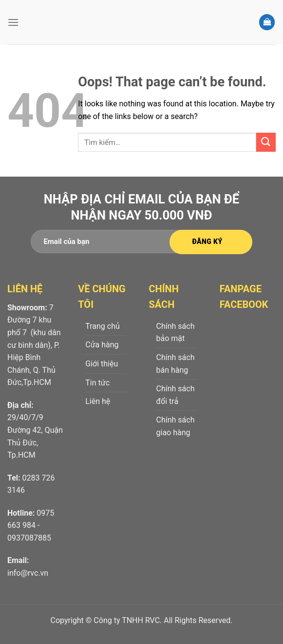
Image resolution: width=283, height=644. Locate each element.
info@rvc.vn (28, 573)
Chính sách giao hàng (176, 426)
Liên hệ (98, 401)
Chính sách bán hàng (176, 364)
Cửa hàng (102, 345)
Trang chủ (103, 326)
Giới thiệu (102, 364)
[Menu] (13, 22)
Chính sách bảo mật (176, 332)
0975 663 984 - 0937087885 (31, 525)
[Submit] (266, 142)
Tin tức (97, 383)
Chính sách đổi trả (176, 395)
